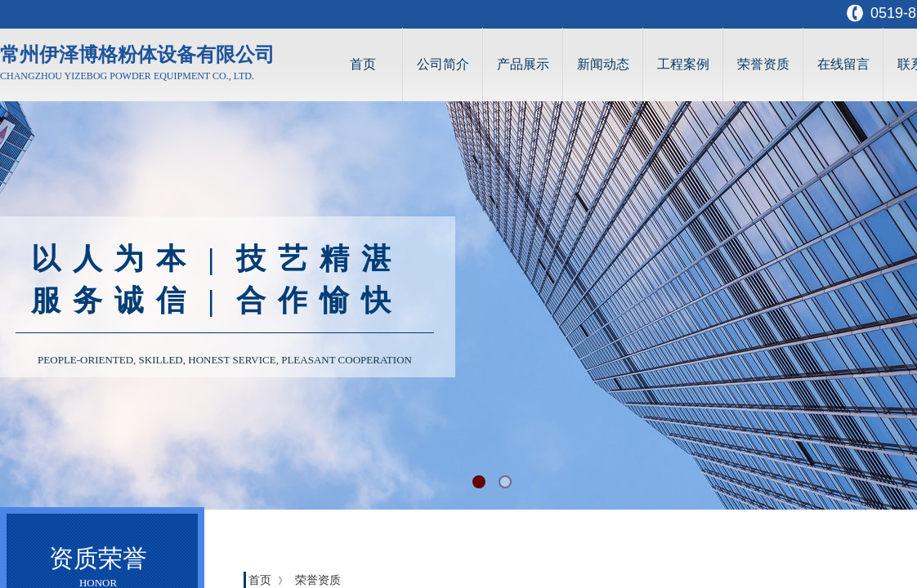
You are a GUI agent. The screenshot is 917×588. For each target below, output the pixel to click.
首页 (363, 64)
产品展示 (523, 64)
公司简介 (443, 64)
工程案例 (683, 64)
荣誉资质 (763, 64)
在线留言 (843, 64)
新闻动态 (603, 64)
